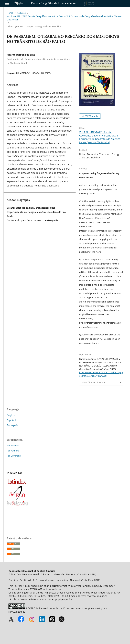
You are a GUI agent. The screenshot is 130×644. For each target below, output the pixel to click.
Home (10, 13)
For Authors (13, 451)
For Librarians (14, 456)
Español (11, 420)
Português (13, 425)
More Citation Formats (93, 382)
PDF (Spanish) (91, 116)
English (11, 415)
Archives (21, 13)
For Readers (13, 446)
